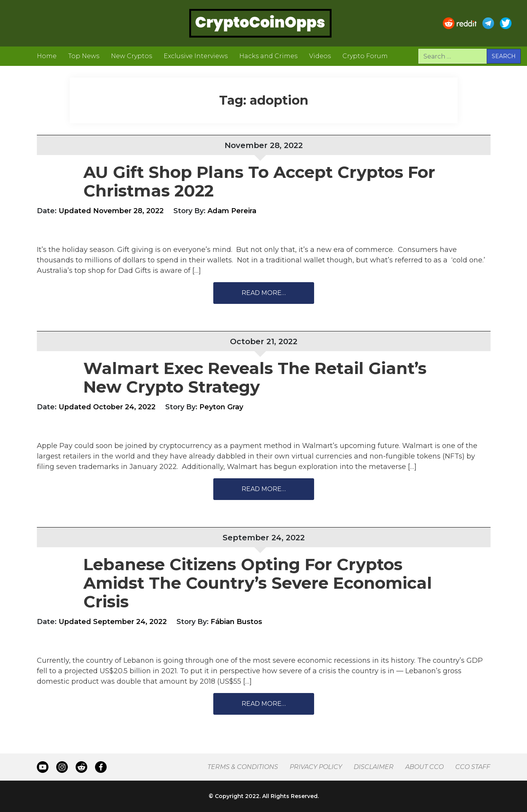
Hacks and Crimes (268, 56)
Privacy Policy (316, 767)
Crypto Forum (365, 56)
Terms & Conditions (243, 767)
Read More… (264, 293)
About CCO (424, 767)
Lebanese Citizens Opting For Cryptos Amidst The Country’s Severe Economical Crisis (258, 583)
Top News (84, 56)
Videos (320, 56)
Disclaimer (374, 767)
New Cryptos (131, 56)
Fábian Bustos (236, 622)
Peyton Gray (221, 407)
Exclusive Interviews (196, 56)
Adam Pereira (232, 211)
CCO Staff (473, 767)
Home (47, 56)
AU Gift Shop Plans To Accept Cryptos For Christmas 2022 (259, 181)
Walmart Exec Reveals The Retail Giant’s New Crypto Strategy (255, 378)
